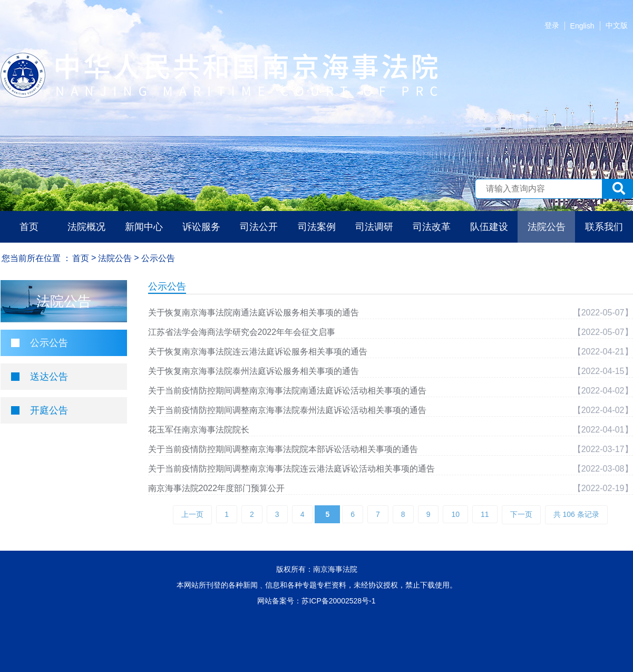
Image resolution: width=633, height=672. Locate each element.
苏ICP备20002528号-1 (338, 601)
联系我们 (604, 227)
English (582, 26)
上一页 (192, 514)
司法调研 (374, 227)
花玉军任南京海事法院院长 (199, 430)
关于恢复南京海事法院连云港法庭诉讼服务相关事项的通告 (258, 352)
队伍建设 (489, 227)
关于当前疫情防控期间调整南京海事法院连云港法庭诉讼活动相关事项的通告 (291, 469)
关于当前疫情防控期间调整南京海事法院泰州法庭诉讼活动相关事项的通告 (287, 410)
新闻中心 (144, 227)
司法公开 (259, 227)
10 (455, 514)
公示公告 (49, 343)
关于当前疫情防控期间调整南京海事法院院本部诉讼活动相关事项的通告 (283, 449)
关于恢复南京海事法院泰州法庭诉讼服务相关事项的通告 (254, 371)
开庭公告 (49, 410)
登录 (552, 25)
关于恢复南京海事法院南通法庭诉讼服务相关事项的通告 (254, 313)
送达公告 (49, 377)
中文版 (617, 25)
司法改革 (432, 227)
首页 (29, 227)
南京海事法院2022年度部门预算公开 (217, 488)
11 (485, 514)
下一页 (521, 514)
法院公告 (547, 227)
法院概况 (86, 227)
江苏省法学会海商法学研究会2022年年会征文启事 (242, 332)
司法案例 (317, 227)
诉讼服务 (201, 227)
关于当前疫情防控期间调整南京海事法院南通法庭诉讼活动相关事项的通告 (287, 391)
